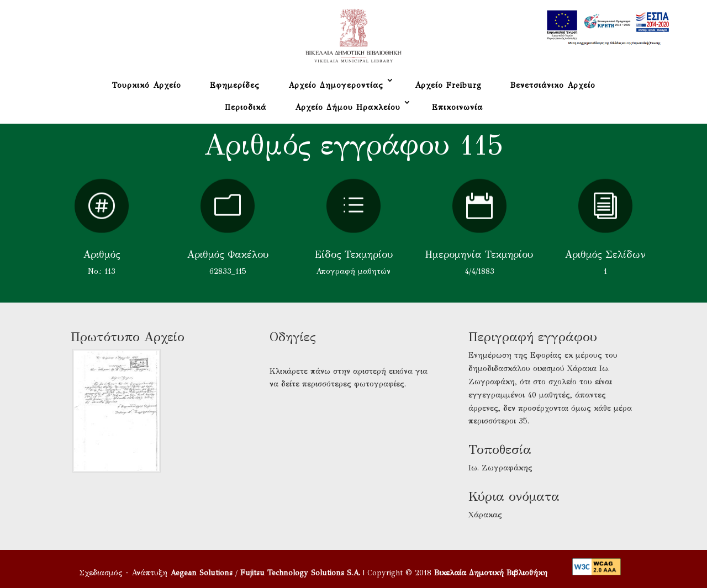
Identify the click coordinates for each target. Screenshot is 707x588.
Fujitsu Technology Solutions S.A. (300, 573)
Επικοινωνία (457, 107)
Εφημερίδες (235, 85)
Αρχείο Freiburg (448, 85)
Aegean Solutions (201, 573)
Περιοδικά (246, 107)
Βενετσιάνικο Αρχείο (553, 85)
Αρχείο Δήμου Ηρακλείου (348, 107)
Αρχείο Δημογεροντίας (336, 85)
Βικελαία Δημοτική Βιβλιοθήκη (491, 573)
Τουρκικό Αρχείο (147, 85)
